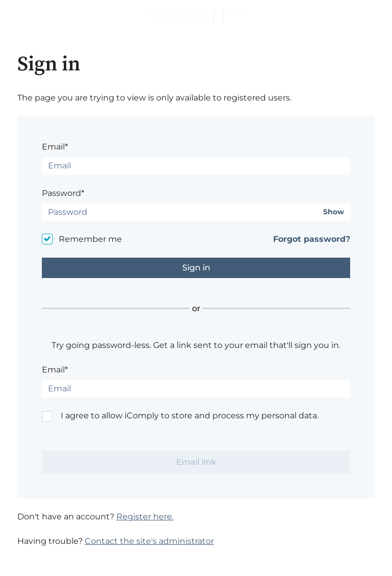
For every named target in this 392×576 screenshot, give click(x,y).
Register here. (145, 517)
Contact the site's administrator (149, 541)
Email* (55, 147)
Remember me (90, 239)
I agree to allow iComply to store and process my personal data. (190, 416)
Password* (63, 193)
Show (334, 212)
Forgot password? (312, 239)
